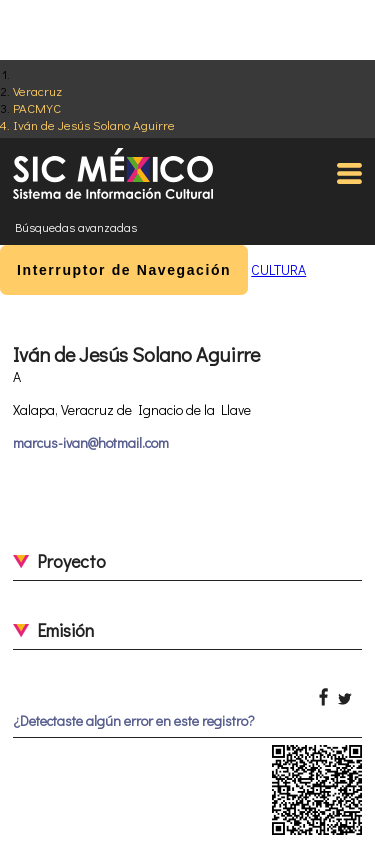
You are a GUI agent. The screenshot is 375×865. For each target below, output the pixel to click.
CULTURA (278, 269)
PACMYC (37, 107)
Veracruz (37, 90)
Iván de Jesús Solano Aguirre (94, 124)
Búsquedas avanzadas (76, 227)
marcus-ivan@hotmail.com (91, 442)
